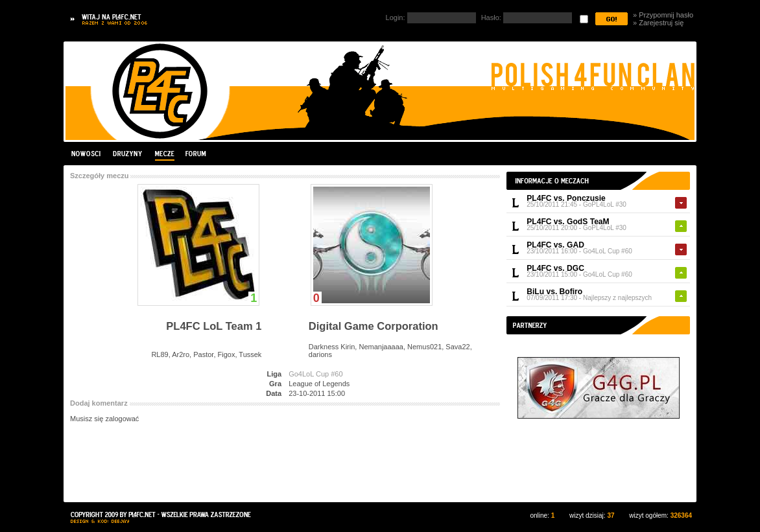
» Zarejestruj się (658, 23)
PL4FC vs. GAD (555, 245)
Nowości (88, 154)
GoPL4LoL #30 (605, 204)
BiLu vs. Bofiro (554, 292)
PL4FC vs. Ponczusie (566, 198)
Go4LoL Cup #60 (608, 251)
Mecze (164, 154)
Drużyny (128, 154)
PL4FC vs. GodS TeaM (568, 222)
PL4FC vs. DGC (555, 268)
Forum (195, 154)
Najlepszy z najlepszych (617, 298)
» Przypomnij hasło (663, 15)
